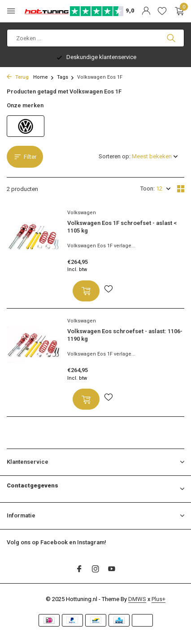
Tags (66, 77)
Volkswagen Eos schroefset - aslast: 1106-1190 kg (125, 335)
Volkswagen (82, 213)
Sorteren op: (115, 156)
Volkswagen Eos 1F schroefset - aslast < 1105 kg (122, 227)
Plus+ (158, 599)
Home (44, 77)
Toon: (148, 189)
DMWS (137, 599)
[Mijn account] (146, 11)
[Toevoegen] (86, 291)
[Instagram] (95, 570)
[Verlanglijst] (162, 11)
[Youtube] (112, 570)
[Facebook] (79, 570)
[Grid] (181, 189)
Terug (18, 77)
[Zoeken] (95, 38)
